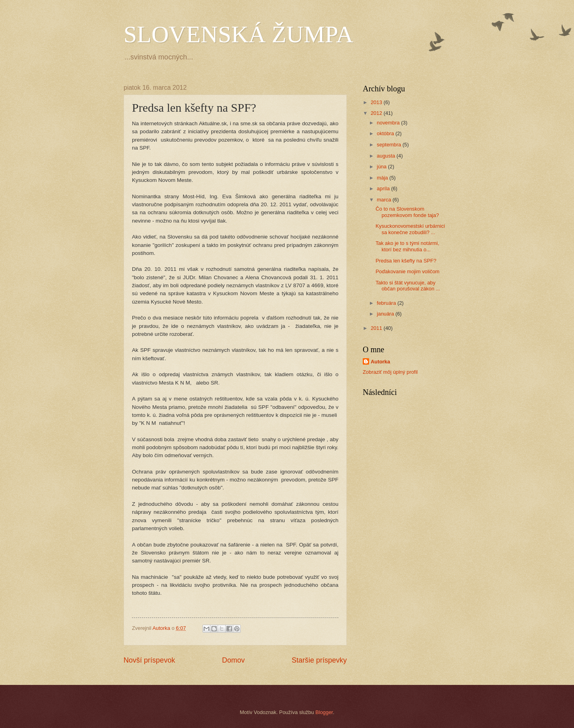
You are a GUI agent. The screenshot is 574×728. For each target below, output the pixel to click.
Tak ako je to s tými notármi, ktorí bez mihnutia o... (407, 246)
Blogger (324, 712)
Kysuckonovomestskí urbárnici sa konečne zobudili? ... (410, 229)
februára (387, 303)
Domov (233, 660)
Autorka (380, 362)
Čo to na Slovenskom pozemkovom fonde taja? (407, 212)
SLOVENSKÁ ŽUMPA (238, 34)
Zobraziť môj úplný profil (390, 372)
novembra (389, 123)
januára (386, 314)
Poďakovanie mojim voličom (407, 271)
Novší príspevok (149, 660)
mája (383, 178)
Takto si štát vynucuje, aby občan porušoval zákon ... (408, 286)
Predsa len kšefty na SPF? (406, 261)
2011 (377, 328)
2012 (377, 113)
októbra (386, 133)
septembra (389, 145)
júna (382, 167)
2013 (377, 102)
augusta (386, 156)
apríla (384, 188)
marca (384, 200)
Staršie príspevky (319, 660)
